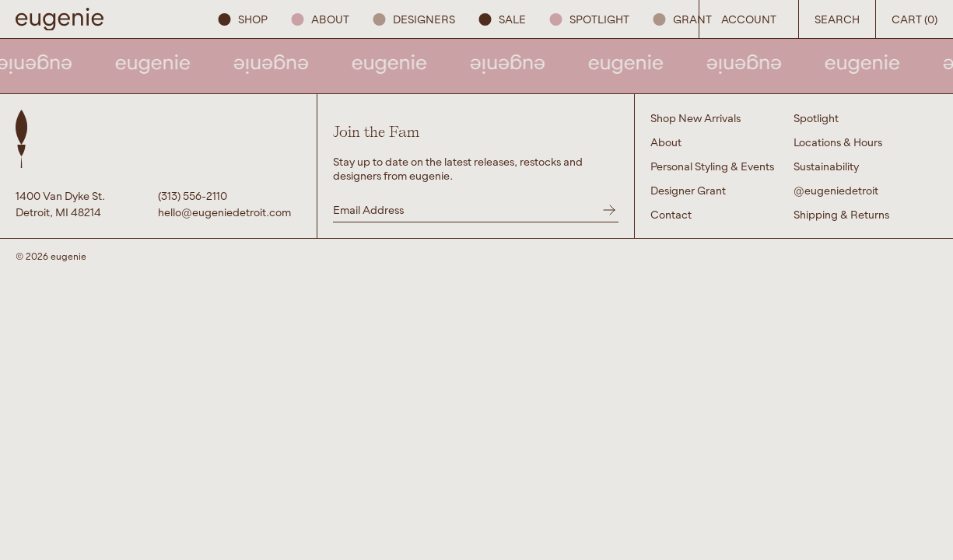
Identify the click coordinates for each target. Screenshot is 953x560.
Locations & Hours (838, 142)
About (320, 19)
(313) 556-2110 (193, 196)
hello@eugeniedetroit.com (224, 212)
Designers (414, 19)
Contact (671, 214)
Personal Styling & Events (712, 166)
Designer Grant (688, 190)
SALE (502, 19)
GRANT (682, 19)
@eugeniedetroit (836, 190)
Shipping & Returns (841, 214)
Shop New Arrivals (695, 118)
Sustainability (826, 166)
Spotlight (589, 19)
